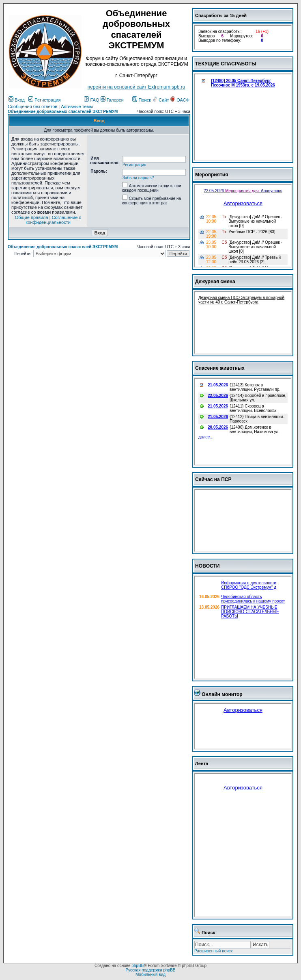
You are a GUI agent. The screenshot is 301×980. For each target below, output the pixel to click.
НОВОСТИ (207, 566)
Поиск (142, 100)
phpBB (138, 966)
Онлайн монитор (222, 694)
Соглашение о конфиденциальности (53, 220)
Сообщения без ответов (32, 106)
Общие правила (32, 217)
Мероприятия (212, 175)
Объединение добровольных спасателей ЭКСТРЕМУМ (63, 112)
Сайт (161, 100)
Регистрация (44, 100)
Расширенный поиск (213, 951)
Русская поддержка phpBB (150, 970)
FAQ (91, 100)
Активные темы (77, 106)
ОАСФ (180, 100)
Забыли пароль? (138, 178)
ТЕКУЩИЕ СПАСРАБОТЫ (226, 64)
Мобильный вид (150, 975)
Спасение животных (220, 368)
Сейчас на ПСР (213, 479)
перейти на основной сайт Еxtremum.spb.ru (137, 87)
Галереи (112, 100)
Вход (17, 100)
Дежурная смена (215, 282)
